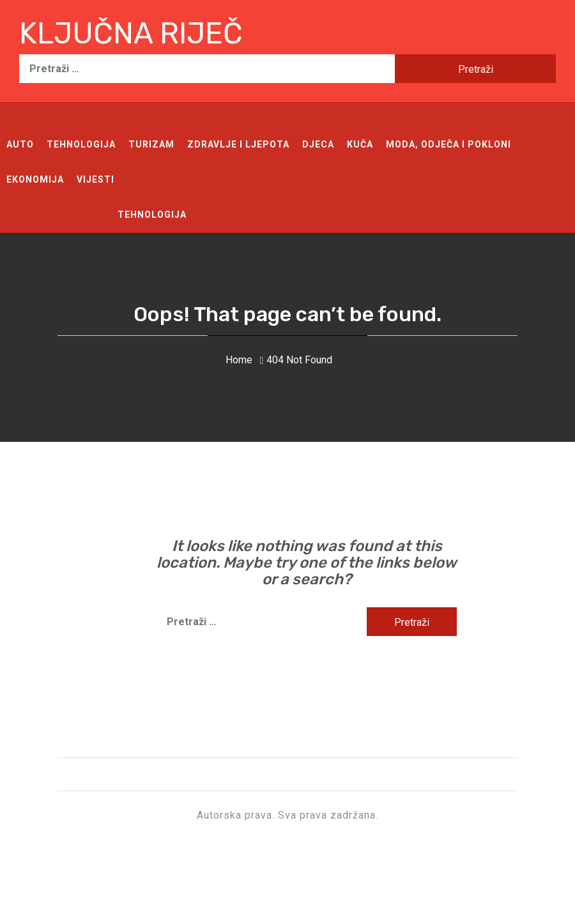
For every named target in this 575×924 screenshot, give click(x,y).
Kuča (360, 144)
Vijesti (96, 179)
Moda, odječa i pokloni (448, 144)
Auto (20, 144)
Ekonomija (35, 179)
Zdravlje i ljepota (238, 144)
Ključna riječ (131, 34)
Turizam (151, 144)
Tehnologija (81, 144)
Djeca (318, 144)
